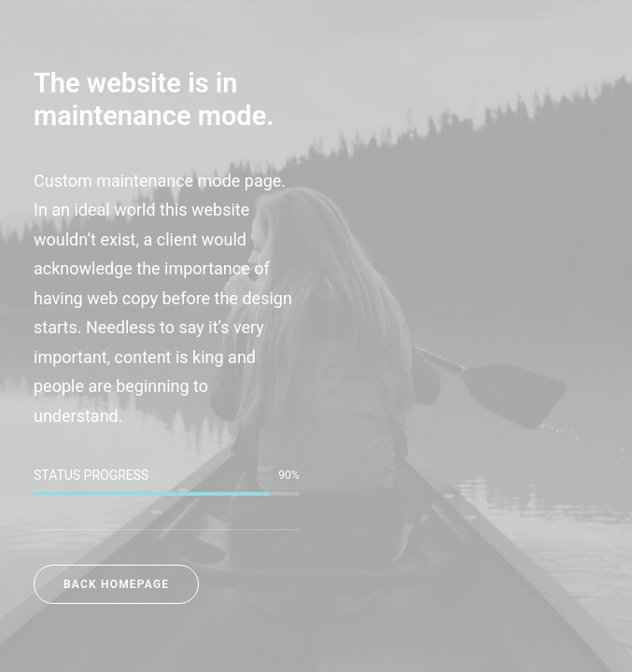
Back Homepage (116, 584)
